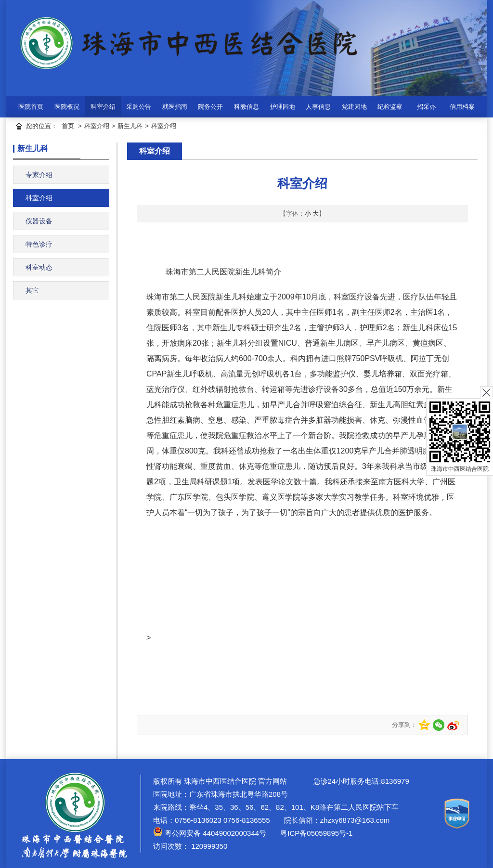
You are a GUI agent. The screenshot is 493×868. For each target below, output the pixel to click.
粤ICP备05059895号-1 (315, 833)
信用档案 (462, 107)
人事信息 (318, 107)
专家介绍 (39, 175)
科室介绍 (103, 107)
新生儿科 (130, 126)
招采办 (426, 107)
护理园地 (283, 107)
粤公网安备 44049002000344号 (210, 833)
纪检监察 (390, 107)
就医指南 (175, 107)
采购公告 (139, 107)
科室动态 (39, 267)
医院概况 (67, 107)
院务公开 (210, 107)
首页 (68, 126)
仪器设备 (39, 221)
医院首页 (31, 107)
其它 (32, 290)
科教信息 (246, 107)
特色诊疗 (39, 244)
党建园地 (354, 107)
